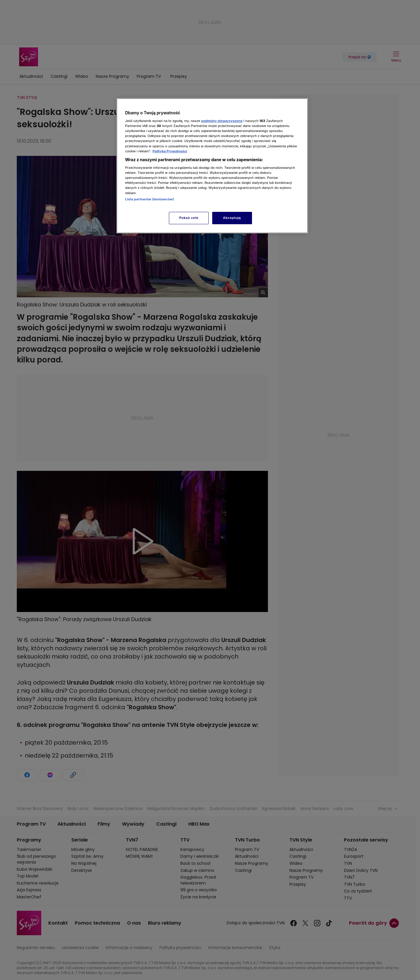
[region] (212, 166)
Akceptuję (232, 218)
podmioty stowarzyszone (222, 121)
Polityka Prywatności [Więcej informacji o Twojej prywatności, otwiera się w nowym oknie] (170, 151)
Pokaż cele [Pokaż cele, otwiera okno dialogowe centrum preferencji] (189, 218)
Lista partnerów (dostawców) (150, 199)
